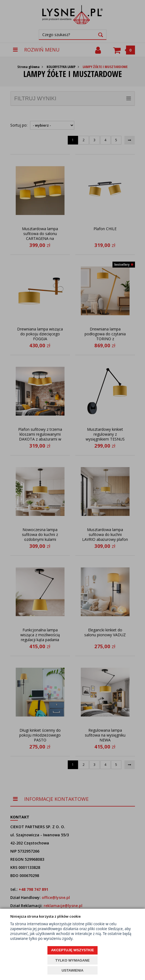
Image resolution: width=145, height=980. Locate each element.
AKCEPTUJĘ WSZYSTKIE (72, 950)
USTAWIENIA (72, 970)
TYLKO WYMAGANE (72, 960)
